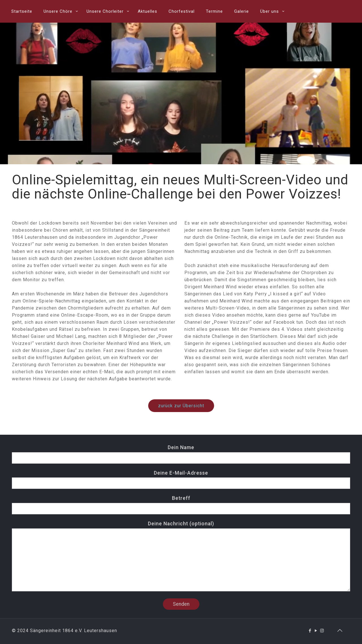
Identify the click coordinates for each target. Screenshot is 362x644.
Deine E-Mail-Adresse (181, 480)
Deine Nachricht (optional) (181, 556)
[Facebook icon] (310, 631)
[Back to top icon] (340, 630)
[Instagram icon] (322, 631)
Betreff (181, 505)
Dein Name (181, 454)
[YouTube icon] (316, 631)
